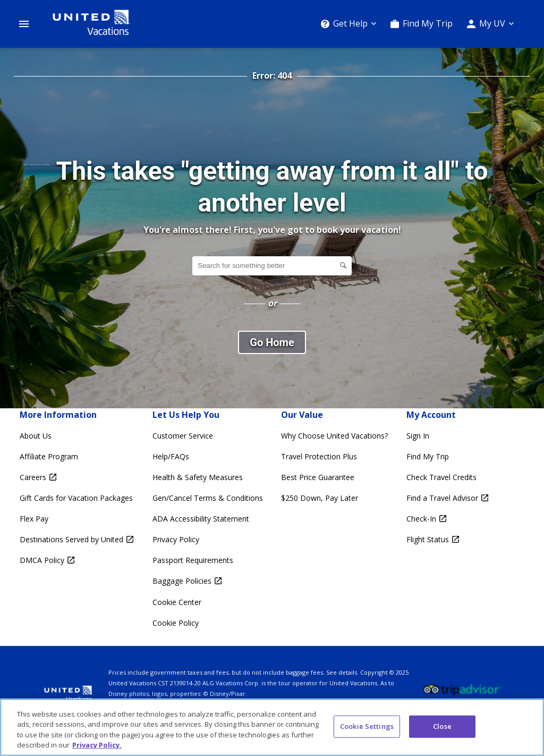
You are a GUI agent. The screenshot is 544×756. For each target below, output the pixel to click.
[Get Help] (348, 24)
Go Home (272, 342)
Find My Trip (428, 23)
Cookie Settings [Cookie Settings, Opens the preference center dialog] (367, 726)
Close (442, 726)
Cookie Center (177, 602)
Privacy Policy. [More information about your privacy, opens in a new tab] (97, 745)
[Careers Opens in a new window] (77, 477)
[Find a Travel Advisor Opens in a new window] (448, 498)
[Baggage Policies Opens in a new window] (208, 581)
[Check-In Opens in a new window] (448, 519)
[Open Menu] (24, 24)
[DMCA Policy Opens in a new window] (77, 560)
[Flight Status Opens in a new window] (448, 539)
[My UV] (490, 24)
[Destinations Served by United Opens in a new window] (77, 539)
